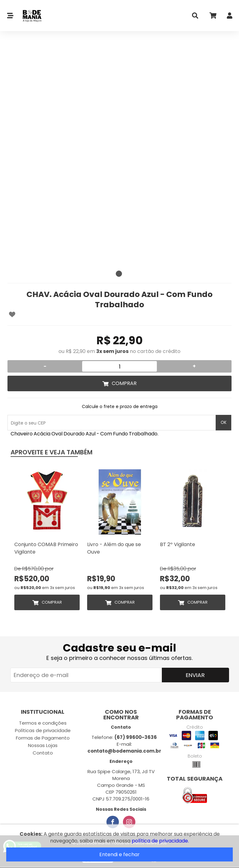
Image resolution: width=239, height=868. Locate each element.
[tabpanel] (119, 155)
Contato (43, 753)
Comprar (124, 383)
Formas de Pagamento (43, 738)
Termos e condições (43, 723)
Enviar (195, 675)
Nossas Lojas (43, 745)
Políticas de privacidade (43, 730)
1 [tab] (119, 274)
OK (224, 422)
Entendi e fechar (119, 854)
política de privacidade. (160, 841)
